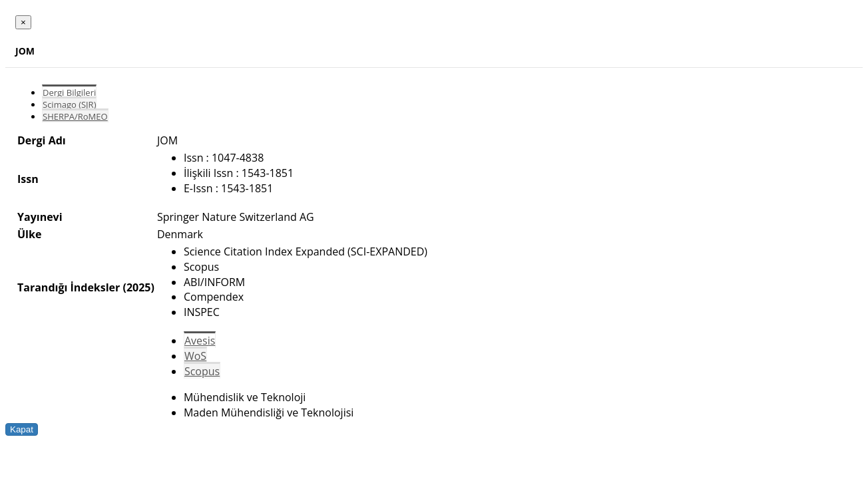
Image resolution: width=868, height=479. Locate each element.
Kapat (22, 429)
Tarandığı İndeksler (69, 287)
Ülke (29, 234)
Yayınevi (40, 217)
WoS (195, 356)
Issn (28, 179)
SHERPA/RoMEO (75, 116)
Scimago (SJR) (69, 104)
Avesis (200, 341)
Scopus (202, 371)
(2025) (138, 287)
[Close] (23, 22)
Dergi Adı (42, 140)
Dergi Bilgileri (69, 92)
